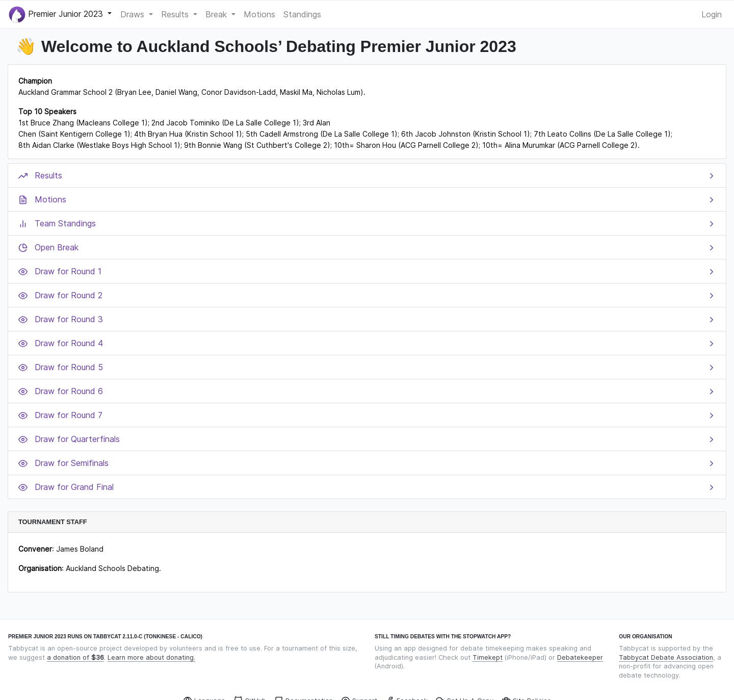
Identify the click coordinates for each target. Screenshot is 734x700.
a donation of (75, 657)
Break (217, 14)
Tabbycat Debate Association (666, 657)
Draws (134, 14)
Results (176, 14)
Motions (259, 14)
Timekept (488, 657)
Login (712, 14)
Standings (302, 14)
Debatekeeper (580, 657)
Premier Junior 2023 (57, 15)
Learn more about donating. (151, 657)
